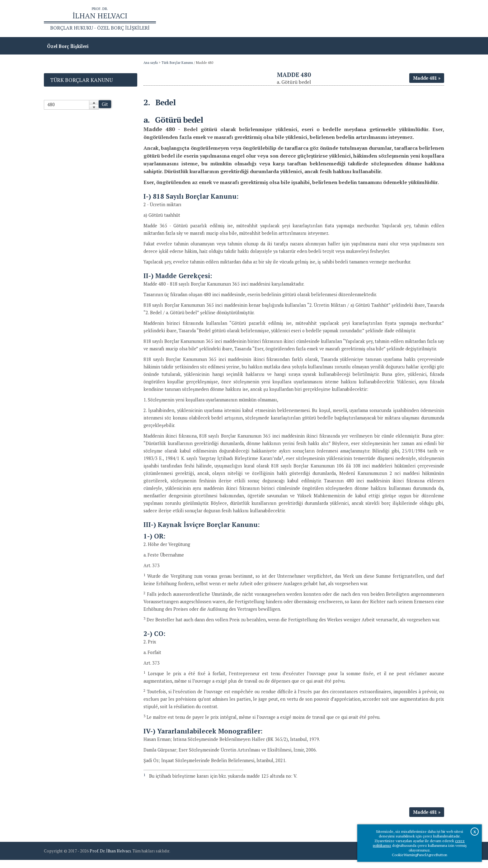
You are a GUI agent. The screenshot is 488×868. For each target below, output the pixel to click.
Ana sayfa (354, 19)
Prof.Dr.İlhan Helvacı (395, 19)
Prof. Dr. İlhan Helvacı (110, 859)
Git (105, 105)
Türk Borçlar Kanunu (177, 63)
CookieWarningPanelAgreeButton (420, 855)
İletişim (432, 19)
